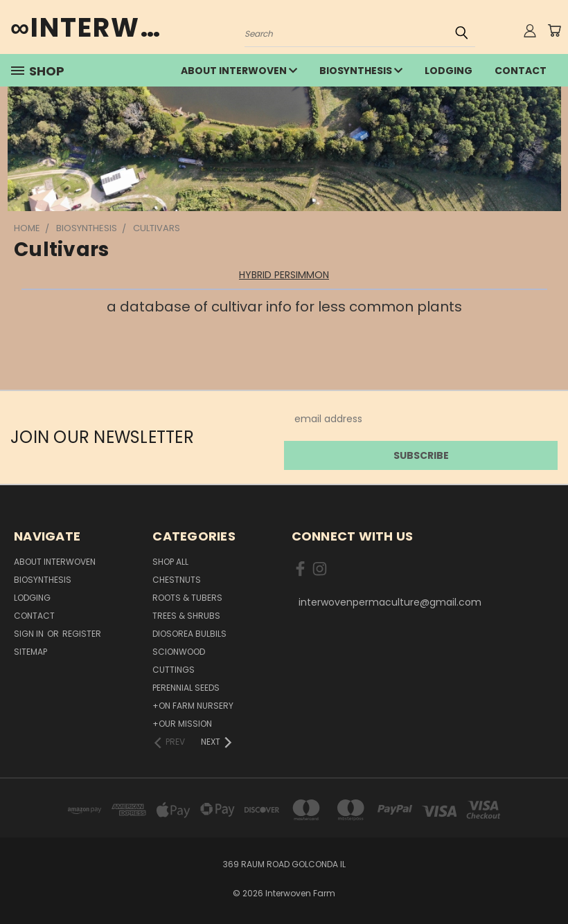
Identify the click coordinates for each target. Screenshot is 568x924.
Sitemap (30, 652)
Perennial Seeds (186, 688)
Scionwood (179, 652)
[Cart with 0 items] (554, 30)
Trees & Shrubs (186, 616)
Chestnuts (177, 580)
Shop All (170, 562)
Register (82, 634)
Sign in (30, 634)
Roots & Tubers (187, 598)
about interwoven (239, 71)
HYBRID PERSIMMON (284, 275)
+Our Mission (182, 724)
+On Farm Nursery (193, 706)
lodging (449, 71)
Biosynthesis (361, 71)
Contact (521, 71)
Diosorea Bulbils (189, 634)
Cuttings (174, 670)
